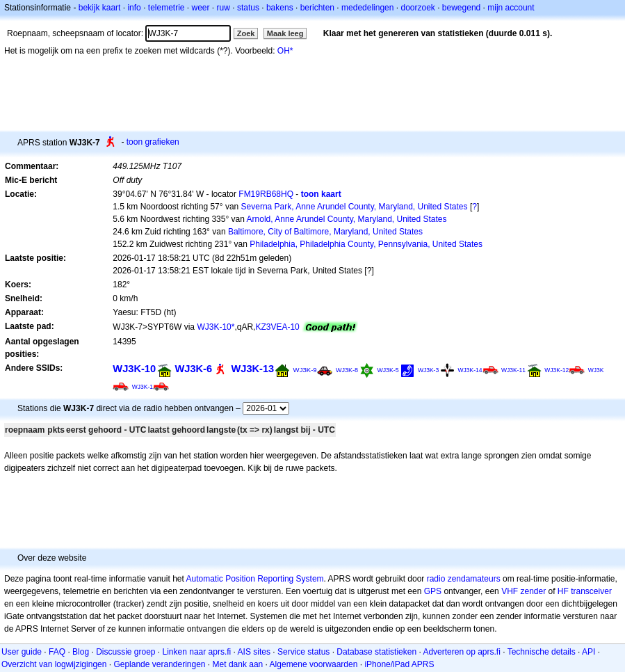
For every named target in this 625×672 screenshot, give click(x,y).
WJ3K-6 (193, 369)
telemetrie (167, 8)
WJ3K (596, 370)
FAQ (57, 652)
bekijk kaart (100, 8)
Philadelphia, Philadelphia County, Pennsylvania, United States (366, 244)
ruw (224, 8)
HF (563, 591)
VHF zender (523, 591)
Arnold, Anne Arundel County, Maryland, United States (347, 219)
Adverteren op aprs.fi (461, 652)
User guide (22, 652)
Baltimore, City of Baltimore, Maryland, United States (325, 232)
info (134, 8)
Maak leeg (285, 33)
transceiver (591, 591)
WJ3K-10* (216, 327)
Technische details (542, 652)
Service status (303, 652)
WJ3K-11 (513, 370)
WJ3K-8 (347, 370)
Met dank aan (238, 664)
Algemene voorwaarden (314, 664)
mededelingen (367, 8)
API (589, 652)
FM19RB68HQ (266, 194)
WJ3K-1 (143, 387)
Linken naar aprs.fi (197, 652)
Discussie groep (125, 652)
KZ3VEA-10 (277, 327)
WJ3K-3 (428, 370)
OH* (285, 51)
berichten (317, 8)
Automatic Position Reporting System (254, 579)
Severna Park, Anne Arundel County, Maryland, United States (355, 207)
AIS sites (254, 652)
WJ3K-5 (388, 370)
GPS (433, 591)
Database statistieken (376, 652)
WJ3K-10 (134, 369)
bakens (280, 8)
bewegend (461, 8)
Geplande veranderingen (159, 664)
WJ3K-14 (470, 370)
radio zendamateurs (464, 579)
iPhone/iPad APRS (399, 664)
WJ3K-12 (557, 370)
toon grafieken (153, 142)
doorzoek (417, 8)
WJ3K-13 (252, 369)
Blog (81, 652)
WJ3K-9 (305, 370)
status (248, 8)
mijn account (511, 8)
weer (201, 8)
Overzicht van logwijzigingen (54, 664)
